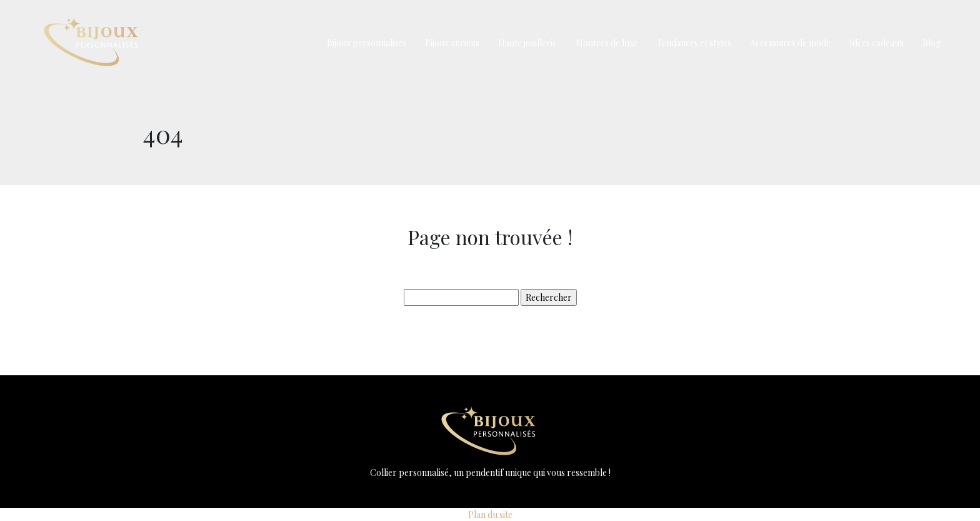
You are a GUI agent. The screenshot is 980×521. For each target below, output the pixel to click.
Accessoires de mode (790, 43)
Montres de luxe (607, 43)
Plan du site (490, 514)
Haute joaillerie (527, 43)
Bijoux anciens (452, 43)
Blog (932, 43)
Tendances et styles (694, 43)
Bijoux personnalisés (367, 43)
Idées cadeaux (877, 43)
